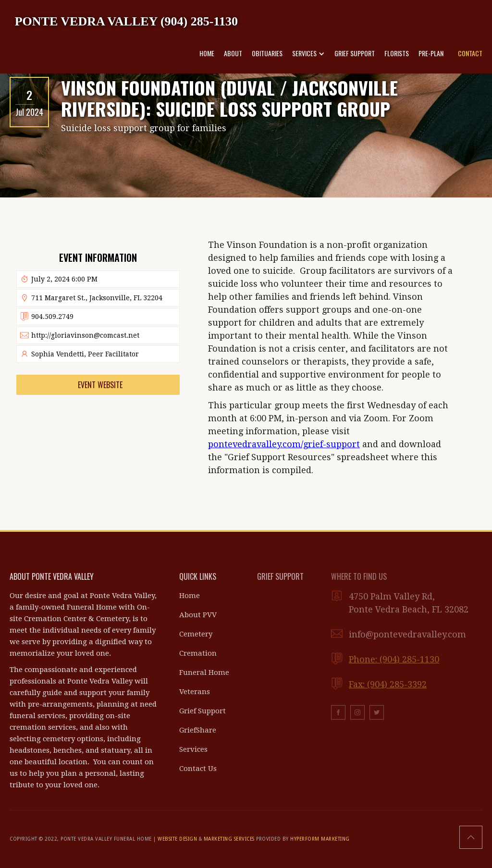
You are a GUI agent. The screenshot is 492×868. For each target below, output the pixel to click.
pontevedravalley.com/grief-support (284, 444)
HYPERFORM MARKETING (320, 839)
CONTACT (470, 53)
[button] (308, 53)
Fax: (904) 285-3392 (388, 684)
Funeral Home (204, 672)
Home (190, 596)
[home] (126, 21)
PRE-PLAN (431, 53)
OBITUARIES (267, 53)
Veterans (195, 692)
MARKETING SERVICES (229, 839)
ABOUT (233, 53)
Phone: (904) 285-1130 (394, 659)
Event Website (100, 385)
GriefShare (198, 730)
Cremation (198, 653)
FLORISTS (397, 53)
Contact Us (198, 769)
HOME (207, 53)
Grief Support (203, 711)
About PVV (198, 615)
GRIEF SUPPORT (355, 53)
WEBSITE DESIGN (177, 839)
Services (193, 749)
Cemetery (196, 634)
